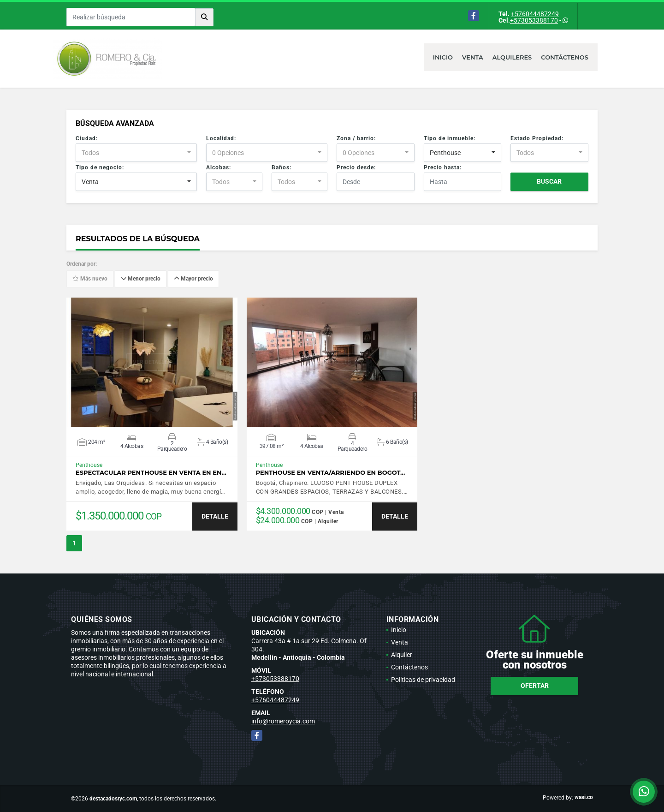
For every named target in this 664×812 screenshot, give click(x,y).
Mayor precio (193, 279)
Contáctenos (565, 57)
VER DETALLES (152, 362)
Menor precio (141, 279)
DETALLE (215, 516)
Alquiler (402, 655)
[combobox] (136, 153)
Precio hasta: (443, 167)
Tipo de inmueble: (450, 138)
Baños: (282, 167)
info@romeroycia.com (283, 721)
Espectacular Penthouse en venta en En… (151, 473)
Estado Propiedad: (537, 138)
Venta (473, 57)
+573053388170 (534, 20)
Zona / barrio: (356, 138)
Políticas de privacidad (423, 680)
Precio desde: (356, 167)
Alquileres (512, 57)
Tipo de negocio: (100, 167)
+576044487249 (535, 14)
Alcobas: (219, 167)
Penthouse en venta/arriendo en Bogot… (331, 473)
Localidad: (221, 138)
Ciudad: (87, 138)
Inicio (443, 57)
